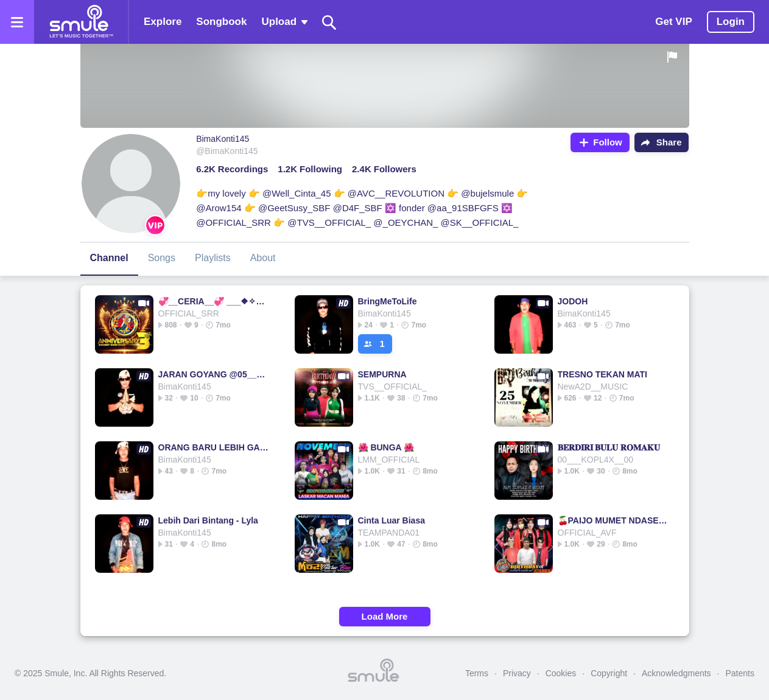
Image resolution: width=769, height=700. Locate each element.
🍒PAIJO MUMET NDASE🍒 (613, 520)
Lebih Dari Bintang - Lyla (208, 520)
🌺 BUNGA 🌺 (386, 447)
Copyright (609, 673)
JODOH (573, 301)
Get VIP (673, 22)
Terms (477, 673)
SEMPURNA (382, 374)
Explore (163, 22)
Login (731, 22)
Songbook (221, 22)
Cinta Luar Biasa (392, 520)
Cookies (561, 673)
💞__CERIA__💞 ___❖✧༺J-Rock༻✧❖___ (214, 301)
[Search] (329, 22)
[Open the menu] (17, 22)
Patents (740, 673)
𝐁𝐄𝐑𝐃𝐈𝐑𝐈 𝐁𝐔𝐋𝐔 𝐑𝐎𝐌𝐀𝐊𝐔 (609, 447)
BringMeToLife (388, 301)
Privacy (517, 673)
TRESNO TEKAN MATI (603, 374)
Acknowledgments (676, 673)
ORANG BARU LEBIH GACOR (214, 447)
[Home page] (81, 22)
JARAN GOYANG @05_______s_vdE (214, 374)
